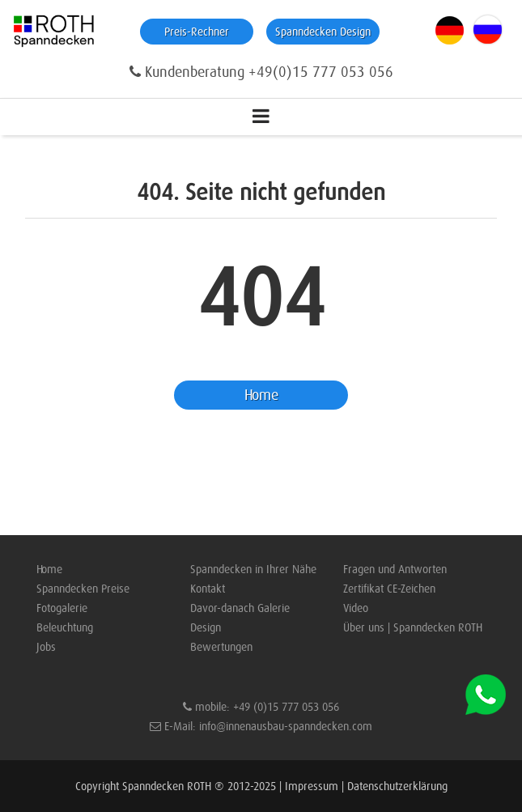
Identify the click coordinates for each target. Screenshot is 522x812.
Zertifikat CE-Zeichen (389, 589)
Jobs (46, 647)
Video (356, 608)
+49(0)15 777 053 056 (321, 72)
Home (261, 395)
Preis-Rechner (197, 32)
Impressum (312, 786)
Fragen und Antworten (395, 569)
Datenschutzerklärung (397, 786)
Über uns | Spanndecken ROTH (413, 627)
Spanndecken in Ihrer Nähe (253, 569)
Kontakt (208, 589)
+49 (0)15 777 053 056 (286, 707)
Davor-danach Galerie (240, 608)
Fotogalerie (62, 608)
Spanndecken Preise (83, 589)
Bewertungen (221, 647)
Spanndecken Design (323, 32)
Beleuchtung (65, 627)
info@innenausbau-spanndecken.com (286, 726)
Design (206, 627)
